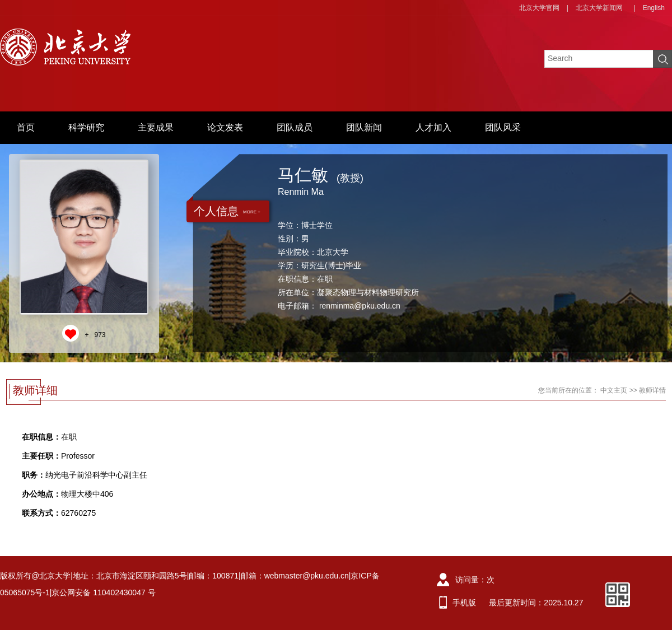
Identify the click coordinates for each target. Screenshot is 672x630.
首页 (26, 127)
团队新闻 (364, 127)
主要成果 (156, 127)
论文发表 (225, 127)
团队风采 (503, 127)
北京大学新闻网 (599, 8)
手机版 (464, 603)
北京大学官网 (539, 8)
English (654, 8)
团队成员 (295, 127)
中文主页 (614, 390)
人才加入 (433, 127)
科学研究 (86, 127)
